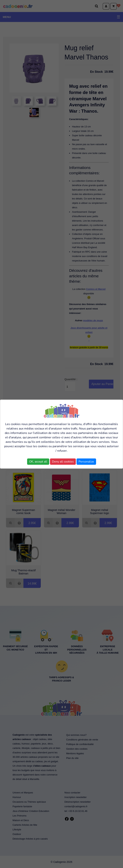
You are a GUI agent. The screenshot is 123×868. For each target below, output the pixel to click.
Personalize (86, 462)
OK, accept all (38, 462)
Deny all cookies (63, 462)
